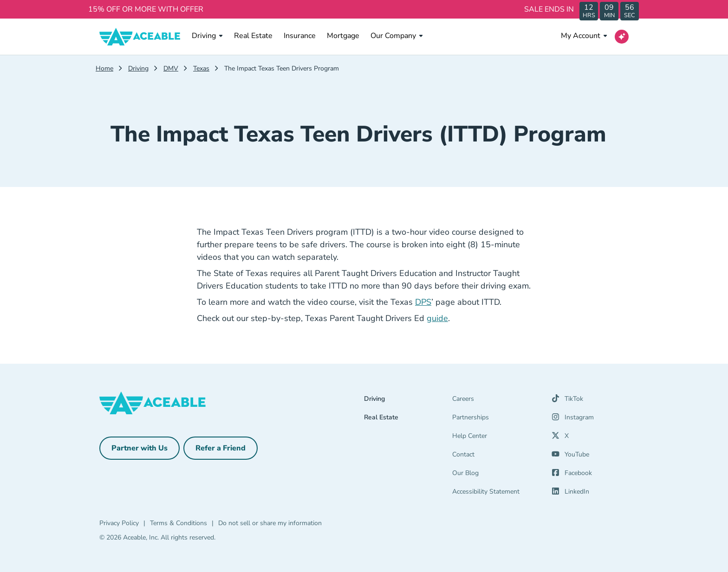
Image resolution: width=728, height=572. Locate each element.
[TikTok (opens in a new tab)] (567, 401)
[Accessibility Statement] (496, 494)
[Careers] (496, 401)
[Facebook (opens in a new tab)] (572, 475)
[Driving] (408, 401)
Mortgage (343, 35)
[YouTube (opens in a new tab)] (570, 456)
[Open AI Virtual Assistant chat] (622, 37)
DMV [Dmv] (171, 68)
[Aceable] (140, 37)
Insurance (300, 35)
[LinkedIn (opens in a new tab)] (570, 494)
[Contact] (496, 456)
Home (104, 68)
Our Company (397, 36)
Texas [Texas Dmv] (201, 68)
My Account (584, 36)
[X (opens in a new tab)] (560, 438)
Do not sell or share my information (270, 523)
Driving (207, 36)
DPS (423, 302)
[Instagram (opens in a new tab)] (573, 419)
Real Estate (253, 35)
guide (437, 318)
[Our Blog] (496, 475)
